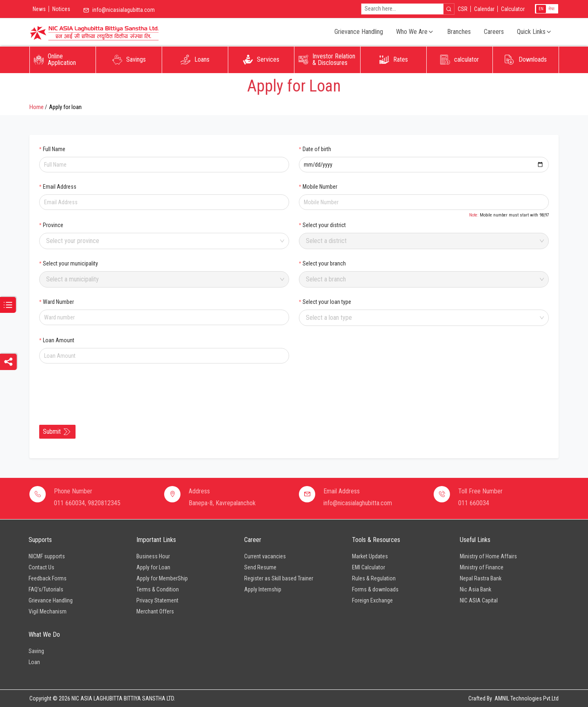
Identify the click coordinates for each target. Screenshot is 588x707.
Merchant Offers (155, 611)
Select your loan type (327, 302)
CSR (463, 9)
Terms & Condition (158, 589)
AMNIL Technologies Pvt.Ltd (527, 698)
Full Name (54, 149)
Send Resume (260, 567)
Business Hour (153, 556)
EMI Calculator (369, 567)
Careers (494, 32)
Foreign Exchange (372, 600)
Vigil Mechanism (48, 611)
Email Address (60, 187)
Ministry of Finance (482, 567)
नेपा (551, 9)
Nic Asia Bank (476, 589)
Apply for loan (65, 107)
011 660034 (474, 503)
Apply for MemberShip (162, 578)
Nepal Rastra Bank (481, 578)
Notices (61, 9)
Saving (36, 651)
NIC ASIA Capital (479, 600)
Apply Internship (263, 589)
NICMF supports (47, 556)
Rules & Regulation (374, 578)
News (39, 9)
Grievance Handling (359, 32)
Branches (459, 32)
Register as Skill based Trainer (279, 578)
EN (541, 9)
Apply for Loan (153, 567)
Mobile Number (320, 187)
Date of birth (317, 149)
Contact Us (41, 567)
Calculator (513, 9)
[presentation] (101, 389)
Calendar (484, 9)
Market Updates (370, 556)
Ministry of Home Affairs (488, 556)
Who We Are (415, 32)
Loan (34, 662)
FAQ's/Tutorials (46, 589)
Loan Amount (59, 340)
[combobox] (161, 241)
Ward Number (58, 302)
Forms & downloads (375, 589)
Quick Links (535, 32)
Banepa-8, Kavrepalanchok (222, 503)
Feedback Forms (48, 578)
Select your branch (324, 263)
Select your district (324, 225)
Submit (57, 432)
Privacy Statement (157, 600)
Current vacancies (265, 556)
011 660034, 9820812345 (87, 503)
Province (53, 225)
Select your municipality (70, 263)
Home (37, 107)
